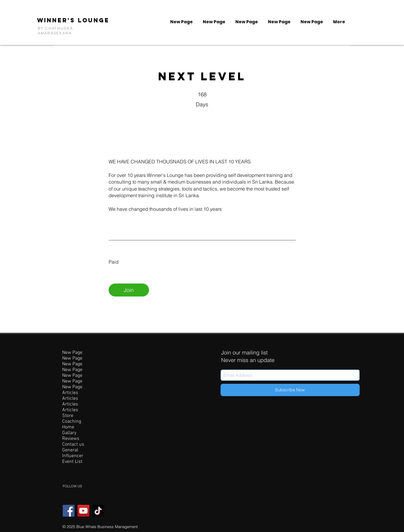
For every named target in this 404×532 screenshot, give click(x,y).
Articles (70, 393)
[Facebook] (69, 511)
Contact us (73, 445)
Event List (72, 462)
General (70, 450)
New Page (72, 353)
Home (68, 427)
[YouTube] (83, 511)
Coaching (72, 422)
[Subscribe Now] (290, 390)
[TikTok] (98, 511)
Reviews (71, 439)
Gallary (69, 433)
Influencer (73, 456)
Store (68, 416)
